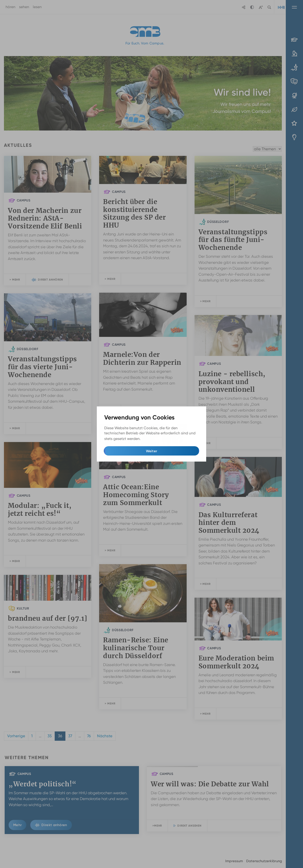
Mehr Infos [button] (151, 439)
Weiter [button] (152, 451)
